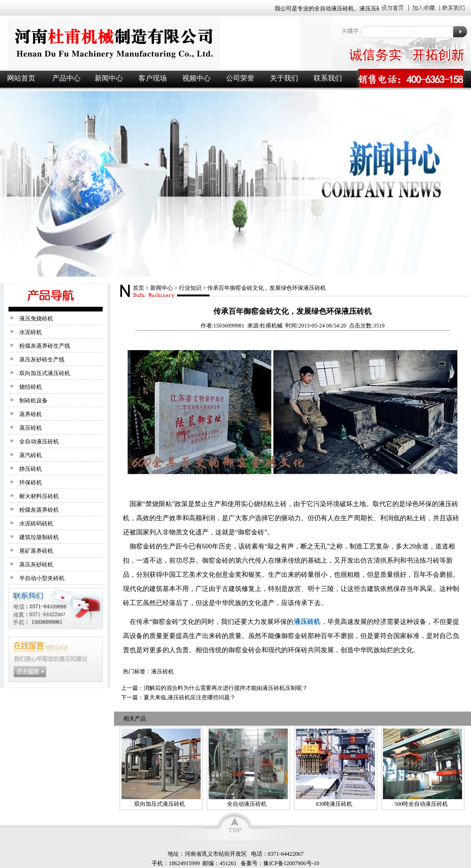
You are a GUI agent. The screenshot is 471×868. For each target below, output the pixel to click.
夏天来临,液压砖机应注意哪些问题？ (190, 697)
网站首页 (21, 78)
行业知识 (190, 288)
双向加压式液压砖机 (45, 373)
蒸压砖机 (31, 428)
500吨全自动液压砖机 (421, 804)
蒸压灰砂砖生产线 (42, 360)
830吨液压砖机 (334, 804)
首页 (138, 288)
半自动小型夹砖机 (42, 578)
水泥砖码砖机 (36, 524)
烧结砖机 (31, 387)
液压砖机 (165, 43)
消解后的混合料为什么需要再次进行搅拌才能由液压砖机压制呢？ (226, 688)
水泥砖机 (31, 332)
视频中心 (196, 78)
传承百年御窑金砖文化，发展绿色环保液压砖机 (267, 288)
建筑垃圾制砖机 (39, 537)
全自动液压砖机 (39, 442)
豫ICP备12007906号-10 (291, 863)
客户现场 (153, 78)
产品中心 (66, 78)
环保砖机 (31, 483)
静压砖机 (31, 469)
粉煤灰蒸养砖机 (39, 510)
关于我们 (284, 78)
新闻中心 (109, 78)
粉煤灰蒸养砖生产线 (45, 346)
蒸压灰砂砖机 (36, 565)
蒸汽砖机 (31, 455)
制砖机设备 (33, 401)
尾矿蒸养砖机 (36, 551)
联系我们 (328, 78)
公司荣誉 (240, 78)
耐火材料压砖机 (39, 496)
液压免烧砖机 (36, 319)
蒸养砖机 (31, 414)
